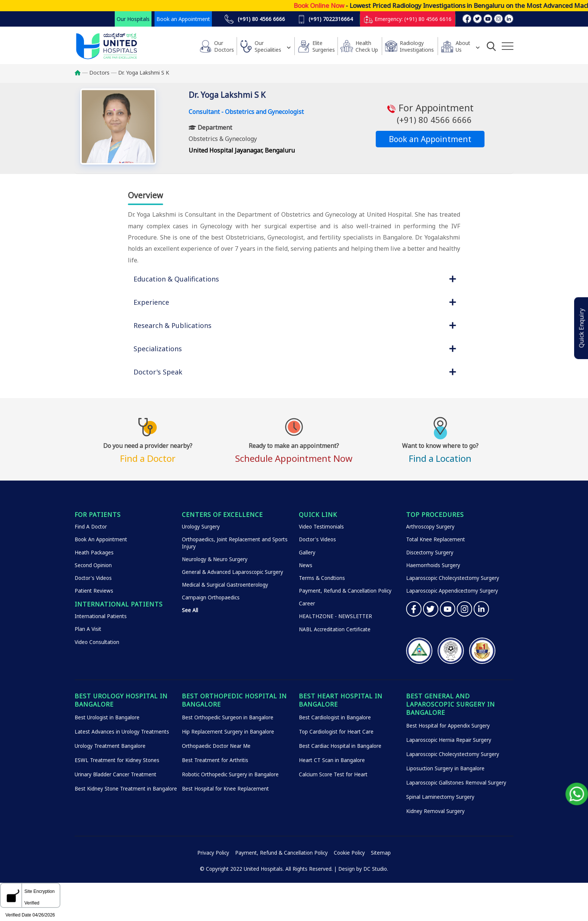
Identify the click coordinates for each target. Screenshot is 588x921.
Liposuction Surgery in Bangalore (445, 768)
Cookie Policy (349, 853)
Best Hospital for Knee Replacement (225, 789)
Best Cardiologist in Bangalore (335, 717)
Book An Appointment (101, 539)
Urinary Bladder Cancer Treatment (115, 774)
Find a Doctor (148, 452)
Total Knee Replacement (436, 539)
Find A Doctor (91, 527)
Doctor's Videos (93, 578)
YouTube (448, 609)
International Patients (101, 616)
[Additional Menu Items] (508, 46)
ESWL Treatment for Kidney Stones (117, 760)
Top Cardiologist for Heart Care (336, 732)
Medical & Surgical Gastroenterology (225, 585)
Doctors (99, 73)
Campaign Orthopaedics (211, 598)
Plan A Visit (88, 629)
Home (81, 73)
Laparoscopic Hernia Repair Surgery (449, 740)
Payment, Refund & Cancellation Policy (345, 591)
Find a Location (440, 452)
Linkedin (481, 609)
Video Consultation (97, 642)
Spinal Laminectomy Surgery (440, 797)
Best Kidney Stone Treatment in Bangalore (126, 789)
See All (190, 610)
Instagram (464, 609)
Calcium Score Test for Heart (333, 774)
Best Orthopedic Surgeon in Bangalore (228, 717)
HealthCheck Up (367, 46)
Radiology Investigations (417, 46)
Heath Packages (94, 553)
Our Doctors (224, 46)
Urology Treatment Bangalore (110, 746)
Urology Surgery (201, 527)
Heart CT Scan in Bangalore (332, 760)
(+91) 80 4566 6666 (255, 19)
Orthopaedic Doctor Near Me (216, 746)
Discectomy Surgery (430, 553)
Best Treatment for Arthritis (215, 760)
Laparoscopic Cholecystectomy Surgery (453, 578)
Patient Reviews (94, 591)
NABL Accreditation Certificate (335, 629)
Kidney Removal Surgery (435, 811)
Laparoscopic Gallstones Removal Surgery (456, 783)
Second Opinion (93, 565)
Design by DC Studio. (363, 869)
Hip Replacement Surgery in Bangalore (228, 732)
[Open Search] (491, 46)
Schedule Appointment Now (294, 452)
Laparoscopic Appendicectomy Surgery (452, 591)
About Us (463, 46)
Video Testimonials (321, 527)
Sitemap (381, 853)
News (306, 565)
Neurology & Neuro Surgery (215, 559)
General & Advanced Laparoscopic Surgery (232, 572)
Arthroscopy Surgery (430, 527)
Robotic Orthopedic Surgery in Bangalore (230, 774)
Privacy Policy (213, 853)
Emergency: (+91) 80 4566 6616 (408, 19)
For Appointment (430, 114)
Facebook (414, 609)
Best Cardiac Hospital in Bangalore (340, 746)
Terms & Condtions (322, 578)
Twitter (431, 609)
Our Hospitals (133, 19)
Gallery (307, 553)
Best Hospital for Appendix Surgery (448, 726)
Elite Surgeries (324, 46)
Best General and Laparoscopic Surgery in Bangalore (451, 704)
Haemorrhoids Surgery (433, 565)
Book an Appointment (183, 19)
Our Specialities (268, 46)
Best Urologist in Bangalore (107, 717)
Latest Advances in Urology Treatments (122, 732)
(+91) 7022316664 (326, 19)
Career (307, 604)
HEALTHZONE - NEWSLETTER (335, 616)
